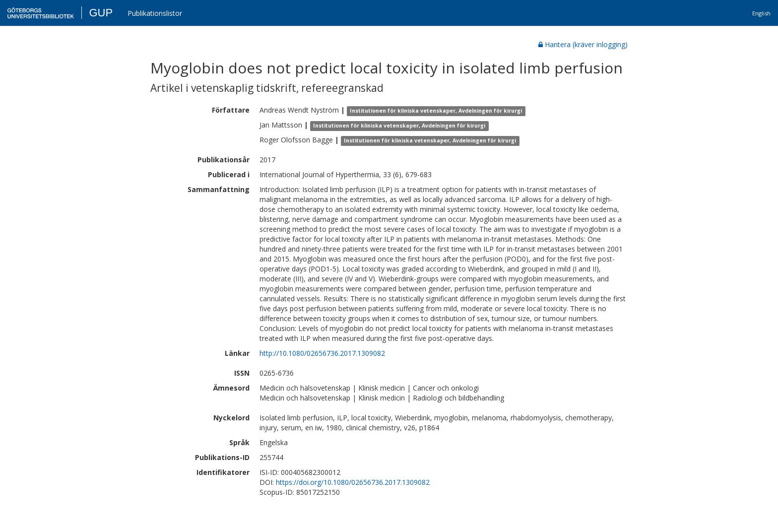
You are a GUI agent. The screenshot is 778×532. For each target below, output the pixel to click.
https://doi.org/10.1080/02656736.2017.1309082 (353, 482)
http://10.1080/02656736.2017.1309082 (322, 353)
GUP (101, 13)
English (761, 13)
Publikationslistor (155, 13)
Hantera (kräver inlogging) (583, 44)
